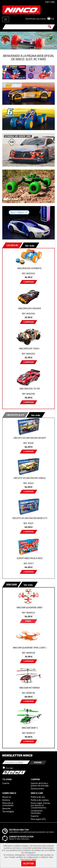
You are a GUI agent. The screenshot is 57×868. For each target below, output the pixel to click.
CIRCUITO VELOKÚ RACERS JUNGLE (30, 478)
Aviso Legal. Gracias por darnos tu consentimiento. (41, 805)
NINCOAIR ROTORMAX (30, 688)
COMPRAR (29, 282)
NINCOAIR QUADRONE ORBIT (30, 607)
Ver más (30, 246)
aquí (34, 859)
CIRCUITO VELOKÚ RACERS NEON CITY (30, 518)
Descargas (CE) (38, 819)
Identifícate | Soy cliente (36, 19)
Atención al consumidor (8, 804)
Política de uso (38, 797)
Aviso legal (9, 768)
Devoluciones (37, 788)
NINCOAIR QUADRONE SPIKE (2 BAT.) (30, 648)
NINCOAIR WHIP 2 (30, 728)
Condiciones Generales (37, 812)
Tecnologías (8, 811)
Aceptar (28, 863)
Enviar (38, 762)
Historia (6, 800)
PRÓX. (28, 621)
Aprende (6, 808)
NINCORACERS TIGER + (30, 348)
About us (7, 797)
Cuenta (6, 783)
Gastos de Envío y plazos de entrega (40, 784)
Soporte (35, 816)
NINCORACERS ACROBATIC (30, 268)
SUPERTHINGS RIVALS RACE (30, 558)
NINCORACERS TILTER (30, 389)
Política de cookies (40, 800)
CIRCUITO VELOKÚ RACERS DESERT (30, 438)
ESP (47, 2)
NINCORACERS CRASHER (30, 308)
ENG (53, 2)
